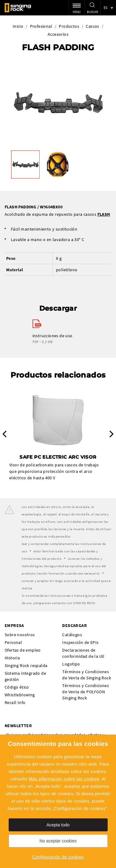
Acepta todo (58, 825)
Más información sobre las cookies (64, 779)
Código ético (17, 687)
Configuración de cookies (58, 857)
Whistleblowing (20, 695)
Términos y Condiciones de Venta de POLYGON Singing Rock (86, 692)
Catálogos (72, 635)
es (106, 8)
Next (112, 434)
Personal (13, 642)
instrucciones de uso (53, 336)
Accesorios (58, 34)
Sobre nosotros (20, 635)
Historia (12, 658)
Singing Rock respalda (26, 665)
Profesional (41, 26)
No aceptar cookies (58, 841)
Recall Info (15, 702)
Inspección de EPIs (80, 642)
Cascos (92, 26)
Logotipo (71, 664)
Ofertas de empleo (23, 650)
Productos (69, 26)
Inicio (18, 26)
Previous (4, 434)
